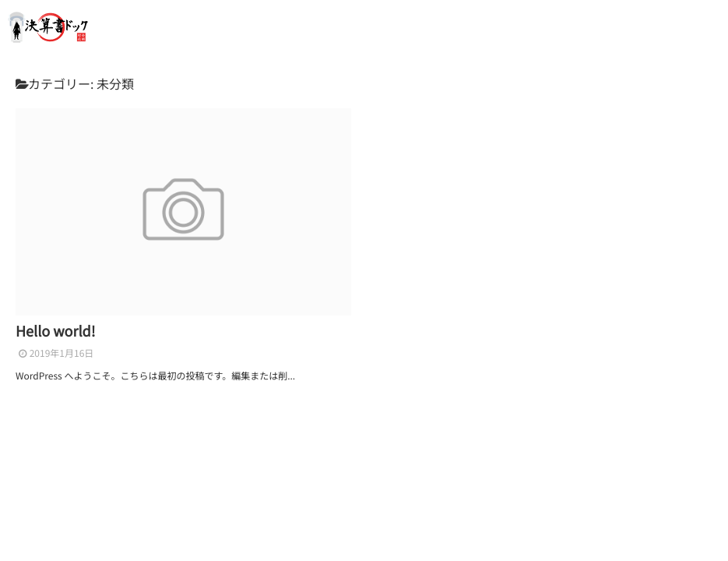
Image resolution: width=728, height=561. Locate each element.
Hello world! (56, 331)
